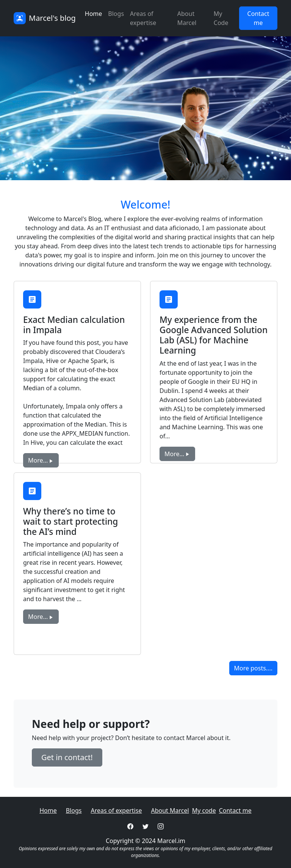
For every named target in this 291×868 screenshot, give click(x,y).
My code (204, 810)
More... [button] (41, 460)
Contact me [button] (258, 18)
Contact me (235, 810)
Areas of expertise (143, 18)
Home (94, 14)
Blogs (116, 14)
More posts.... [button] (253, 668)
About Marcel (187, 18)
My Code (221, 18)
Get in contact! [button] (67, 757)
